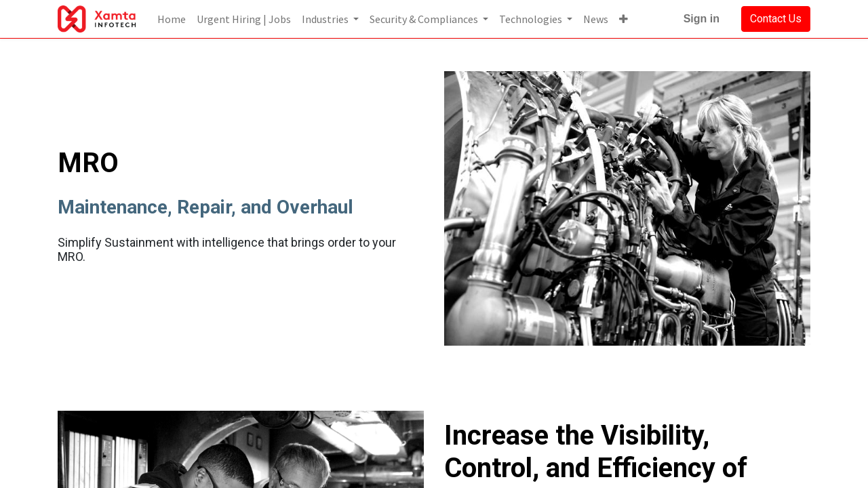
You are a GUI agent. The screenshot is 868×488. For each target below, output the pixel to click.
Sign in (702, 19)
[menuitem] (172, 19)
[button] (624, 19)
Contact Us (776, 19)
